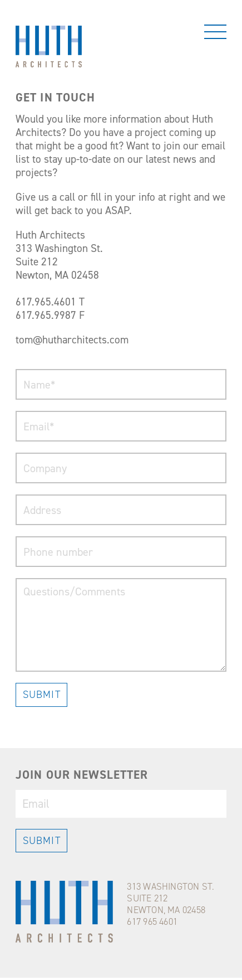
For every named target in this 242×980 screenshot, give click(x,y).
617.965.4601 (46, 302)
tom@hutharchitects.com (72, 340)
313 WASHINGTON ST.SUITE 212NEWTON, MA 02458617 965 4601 (171, 904)
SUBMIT (42, 695)
